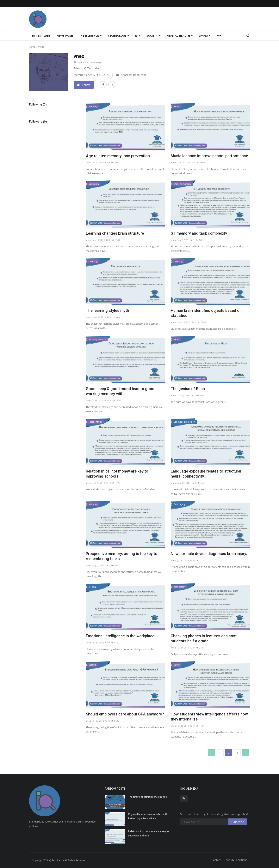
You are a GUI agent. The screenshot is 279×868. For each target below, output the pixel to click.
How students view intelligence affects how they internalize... (209, 717)
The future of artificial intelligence (148, 797)
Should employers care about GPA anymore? (125, 714)
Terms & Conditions (236, 860)
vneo (88, 163)
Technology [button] (118, 36)
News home (65, 36)
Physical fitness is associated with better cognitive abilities (148, 816)
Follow (84, 85)
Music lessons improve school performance (209, 156)
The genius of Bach (188, 389)
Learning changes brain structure (115, 233)
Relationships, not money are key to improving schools (117, 474)
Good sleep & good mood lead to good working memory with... (120, 391)
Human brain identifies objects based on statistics (206, 313)
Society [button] (153, 36)
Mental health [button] (180, 36)
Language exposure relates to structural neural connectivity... (206, 474)
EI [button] (138, 36)
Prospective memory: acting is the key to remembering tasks (122, 556)
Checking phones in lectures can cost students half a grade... (204, 638)
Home (32, 47)
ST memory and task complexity (199, 233)
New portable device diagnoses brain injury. (209, 554)
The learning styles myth (107, 310)
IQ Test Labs (41, 36)
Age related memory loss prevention (118, 156)
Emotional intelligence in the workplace (120, 636)
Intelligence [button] (91, 36)
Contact (216, 860)
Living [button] (205, 36)
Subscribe (237, 822)
